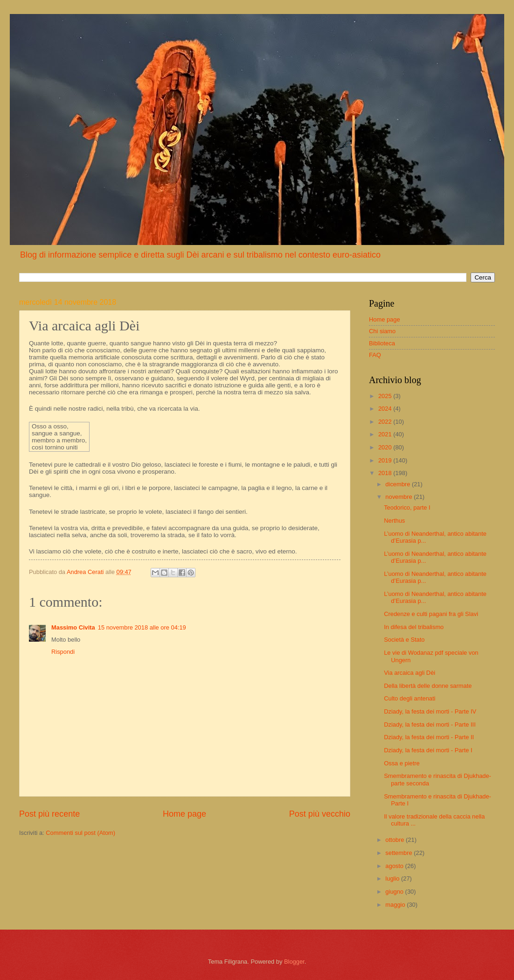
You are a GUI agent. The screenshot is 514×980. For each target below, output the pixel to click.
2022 (386, 422)
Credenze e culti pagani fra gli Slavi (431, 614)
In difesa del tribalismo (414, 627)
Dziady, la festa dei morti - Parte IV (430, 711)
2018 (386, 473)
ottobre (396, 840)
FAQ (375, 355)
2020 (386, 447)
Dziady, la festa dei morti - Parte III (430, 724)
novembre (399, 497)
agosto (395, 866)
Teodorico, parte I (407, 507)
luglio (393, 878)
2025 (386, 396)
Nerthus (394, 521)
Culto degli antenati (410, 698)
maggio (396, 905)
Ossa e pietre (402, 763)
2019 (386, 460)
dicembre (399, 484)
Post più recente (49, 814)
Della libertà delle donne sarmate (428, 686)
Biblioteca (382, 343)
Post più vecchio (320, 814)
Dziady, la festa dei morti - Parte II (429, 737)
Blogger (294, 962)
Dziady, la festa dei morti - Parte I (428, 750)
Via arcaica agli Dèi (410, 673)
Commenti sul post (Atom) (80, 833)
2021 (386, 434)
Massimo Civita (73, 627)
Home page (184, 814)
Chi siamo (382, 331)
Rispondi (63, 652)
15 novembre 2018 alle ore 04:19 (142, 627)
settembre (399, 853)
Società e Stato (404, 640)
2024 (386, 409)
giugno (395, 892)
